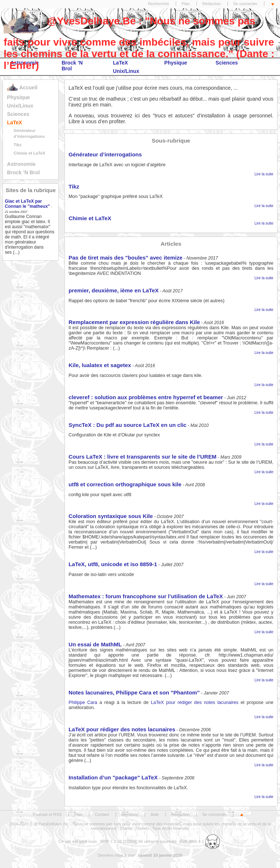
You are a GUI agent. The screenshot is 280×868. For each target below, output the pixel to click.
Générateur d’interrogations (105, 154)
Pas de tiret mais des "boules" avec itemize (125, 258)
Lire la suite (264, 174)
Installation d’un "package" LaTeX (113, 777)
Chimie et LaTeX (29, 153)
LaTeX (14, 122)
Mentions (130, 814)
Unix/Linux (20, 106)
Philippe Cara (83, 702)
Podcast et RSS (47, 814)
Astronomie (21, 164)
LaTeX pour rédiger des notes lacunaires (195, 702)
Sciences (18, 114)
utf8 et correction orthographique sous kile (125, 484)
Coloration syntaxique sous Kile (111, 516)
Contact (102, 814)
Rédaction (212, 4)
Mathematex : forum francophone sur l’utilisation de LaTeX (146, 596)
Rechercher (159, 4)
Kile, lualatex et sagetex (100, 365)
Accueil (22, 87)
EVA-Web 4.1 (200, 841)
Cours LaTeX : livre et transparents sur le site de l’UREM (143, 457)
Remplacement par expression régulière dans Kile (134, 322)
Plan (186, 4)
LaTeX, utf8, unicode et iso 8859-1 (113, 564)
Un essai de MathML (95, 644)
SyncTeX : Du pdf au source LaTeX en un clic (128, 425)
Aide (155, 814)
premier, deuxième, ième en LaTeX (114, 290)
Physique (18, 97)
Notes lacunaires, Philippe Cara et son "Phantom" (134, 692)
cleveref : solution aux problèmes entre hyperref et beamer (146, 397)
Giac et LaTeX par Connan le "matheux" (27, 204)
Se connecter (245, 4)
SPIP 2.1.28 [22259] (118, 841)
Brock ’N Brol (23, 172)
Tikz (17, 145)
